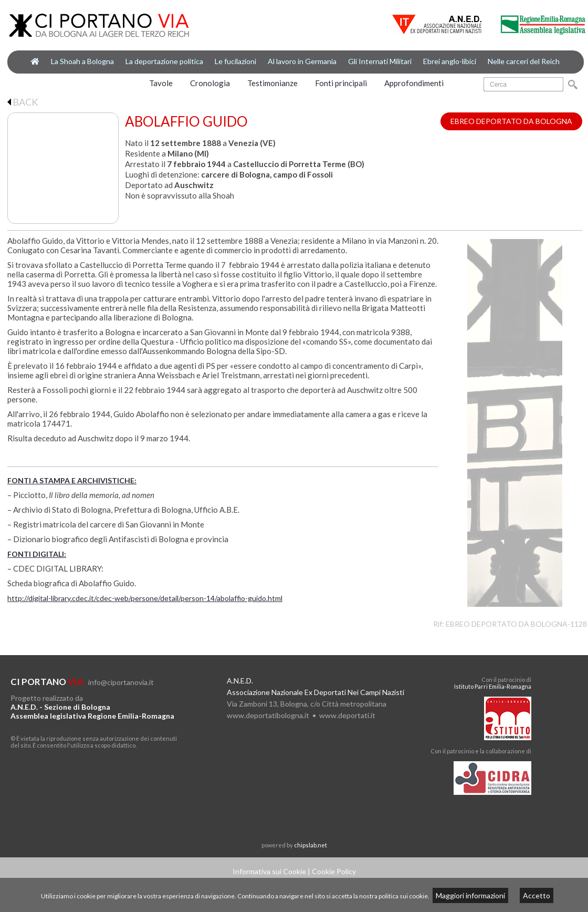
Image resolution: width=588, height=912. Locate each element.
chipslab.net (311, 845)
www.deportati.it (347, 715)
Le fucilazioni (235, 61)
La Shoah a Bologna (82, 61)
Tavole (161, 83)
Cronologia (210, 83)
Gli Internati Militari (380, 61)
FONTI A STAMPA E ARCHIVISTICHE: (72, 480)
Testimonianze (272, 83)
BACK (23, 102)
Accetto (537, 895)
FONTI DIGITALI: (37, 554)
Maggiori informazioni (470, 895)
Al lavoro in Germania (302, 61)
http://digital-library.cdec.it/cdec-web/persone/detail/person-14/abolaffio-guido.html (145, 598)
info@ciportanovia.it (121, 682)
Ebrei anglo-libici (450, 61)
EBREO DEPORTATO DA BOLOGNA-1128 (516, 624)
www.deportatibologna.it (268, 715)
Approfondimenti (414, 83)
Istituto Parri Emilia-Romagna (493, 686)
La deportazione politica (164, 61)
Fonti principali (341, 83)
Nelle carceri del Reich (524, 61)
